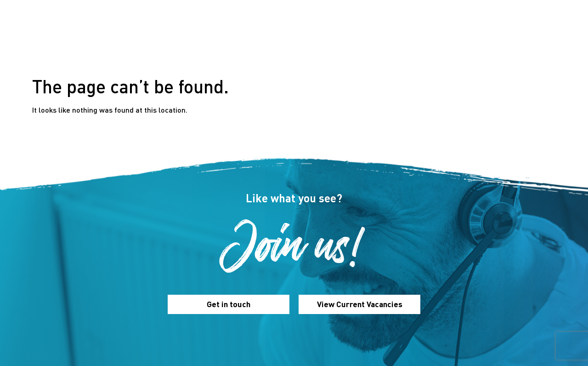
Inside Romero (381, 36)
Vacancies (441, 36)
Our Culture (258, 36)
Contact (489, 36)
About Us (205, 36)
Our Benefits (317, 36)
